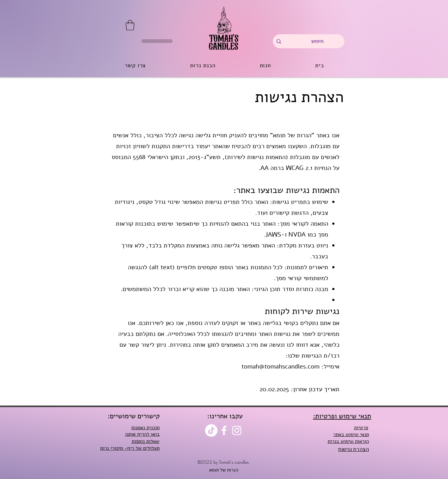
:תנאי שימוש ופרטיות (342, 416)
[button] (130, 25)
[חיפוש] (317, 41)
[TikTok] (211, 430)
